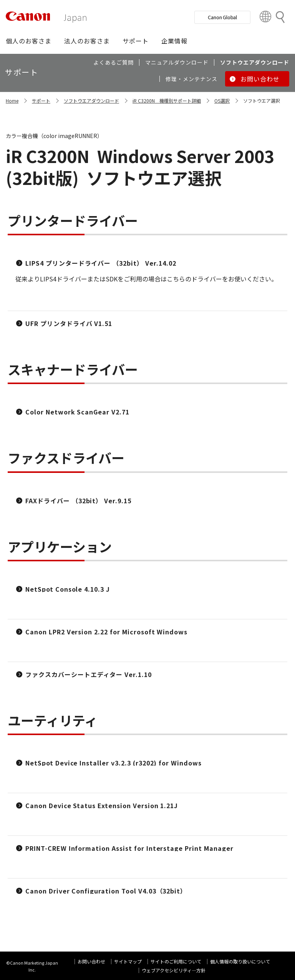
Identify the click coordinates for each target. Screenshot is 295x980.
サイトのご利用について (176, 961)
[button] (29, 41)
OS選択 (222, 101)
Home (12, 101)
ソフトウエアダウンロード (91, 101)
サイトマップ (128, 961)
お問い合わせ (91, 961)
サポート (41, 101)
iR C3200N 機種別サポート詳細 (167, 101)
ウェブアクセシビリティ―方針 (174, 970)
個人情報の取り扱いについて (240, 961)
